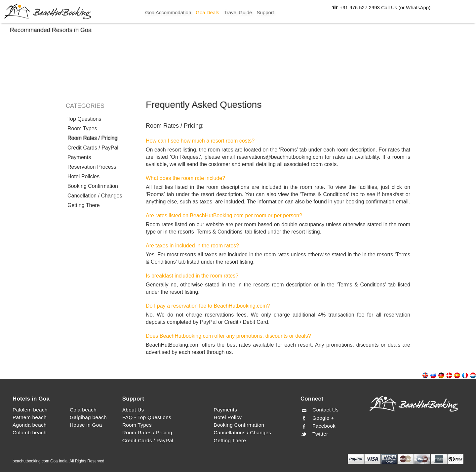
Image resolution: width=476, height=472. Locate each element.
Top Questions (84, 119)
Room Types (82, 129)
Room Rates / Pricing (92, 138)
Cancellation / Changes (95, 196)
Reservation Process (92, 167)
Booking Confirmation (93, 186)
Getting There (84, 205)
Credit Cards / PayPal (93, 148)
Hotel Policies (83, 176)
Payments (79, 157)
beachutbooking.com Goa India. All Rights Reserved (59, 461)
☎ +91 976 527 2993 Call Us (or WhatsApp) (381, 7)
